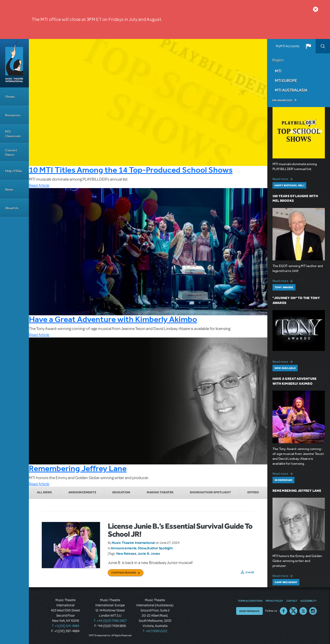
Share (250, 572)
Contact (292, 601)
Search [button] (323, 46)
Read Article (39, 186)
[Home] (14, 63)
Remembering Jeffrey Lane (78, 468)
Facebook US (284, 611)
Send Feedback (249, 611)
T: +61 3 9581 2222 (155, 631)
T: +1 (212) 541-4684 (65, 626)
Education (121, 492)
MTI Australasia (291, 90)
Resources (13, 115)
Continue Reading (124, 573)
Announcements (82, 492)
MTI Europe (286, 81)
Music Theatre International (133, 543)
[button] (308, 46)
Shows (10, 97)
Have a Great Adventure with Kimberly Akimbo (113, 319)
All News (44, 492)
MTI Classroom (13, 134)
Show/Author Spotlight (210, 492)
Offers (253, 492)
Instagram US (313, 611)
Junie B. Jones (149, 553)
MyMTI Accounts (288, 46)
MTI (278, 71)
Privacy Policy (274, 601)
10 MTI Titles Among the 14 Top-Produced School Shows (131, 170)
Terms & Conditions (250, 601)
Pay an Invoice (282, 100)
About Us (12, 208)
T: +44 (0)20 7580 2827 (110, 621)
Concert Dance (11, 152)
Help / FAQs (14, 171)
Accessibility (308, 601)
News (9, 190)
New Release (126, 553)
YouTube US (303, 611)
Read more (283, 178)
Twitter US (293, 611)
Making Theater (160, 492)
